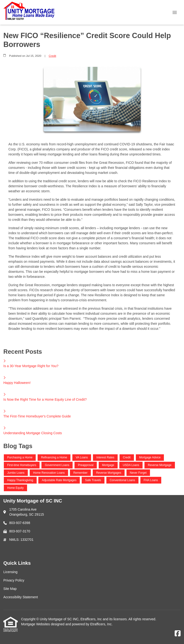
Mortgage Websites (36, 624)
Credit (52, 56)
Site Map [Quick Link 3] (10, 589)
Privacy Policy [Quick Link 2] (14, 580)
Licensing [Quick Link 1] (10, 572)
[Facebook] (178, 634)
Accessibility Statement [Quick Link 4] (21, 597)
